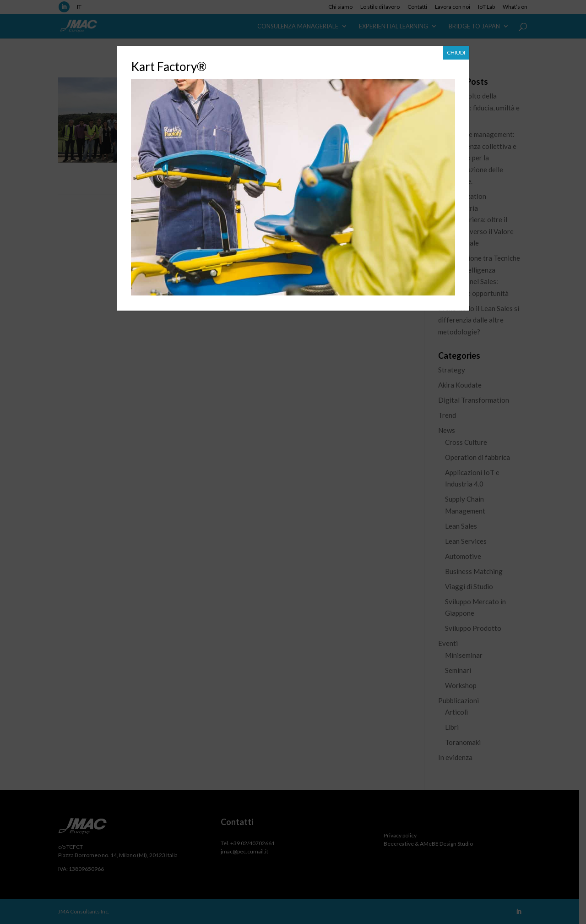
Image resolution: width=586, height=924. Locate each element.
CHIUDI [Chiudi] (456, 52)
